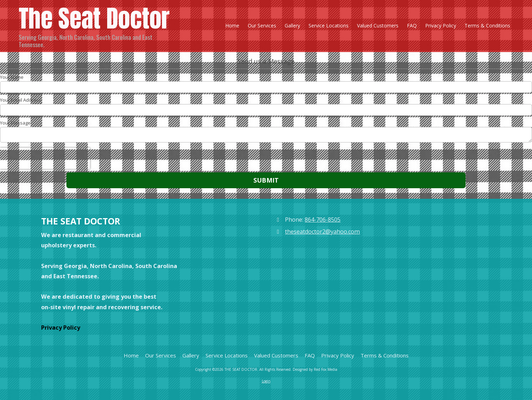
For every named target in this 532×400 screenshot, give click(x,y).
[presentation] (45, 158)
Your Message (15, 123)
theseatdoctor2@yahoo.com (322, 231)
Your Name (12, 77)
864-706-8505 (323, 220)
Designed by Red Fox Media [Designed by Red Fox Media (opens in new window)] (315, 369)
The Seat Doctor (94, 18)
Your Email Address (21, 100)
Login (266, 381)
